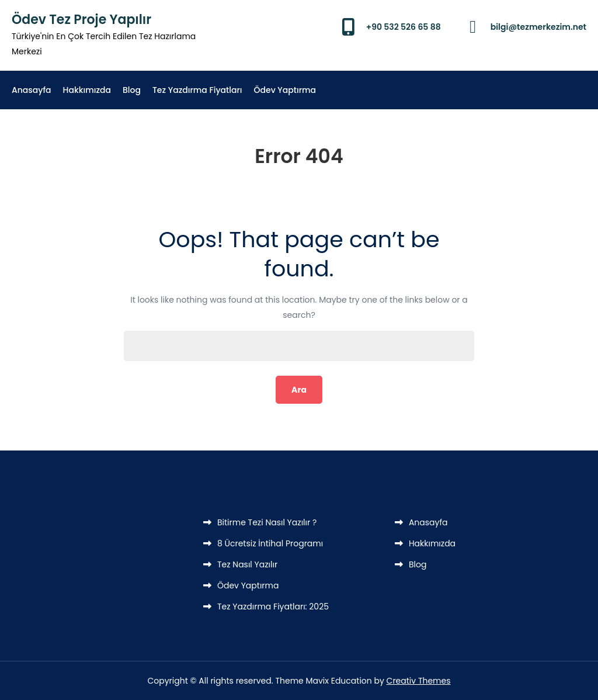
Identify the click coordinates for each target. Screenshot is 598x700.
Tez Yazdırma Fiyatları (197, 90)
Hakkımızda (87, 90)
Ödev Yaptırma (285, 90)
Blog (132, 90)
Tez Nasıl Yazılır (247, 564)
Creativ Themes (419, 681)
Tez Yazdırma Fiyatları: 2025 (273, 607)
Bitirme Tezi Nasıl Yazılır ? (267, 522)
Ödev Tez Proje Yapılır (81, 20)
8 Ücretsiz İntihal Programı (270, 543)
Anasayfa (32, 90)
